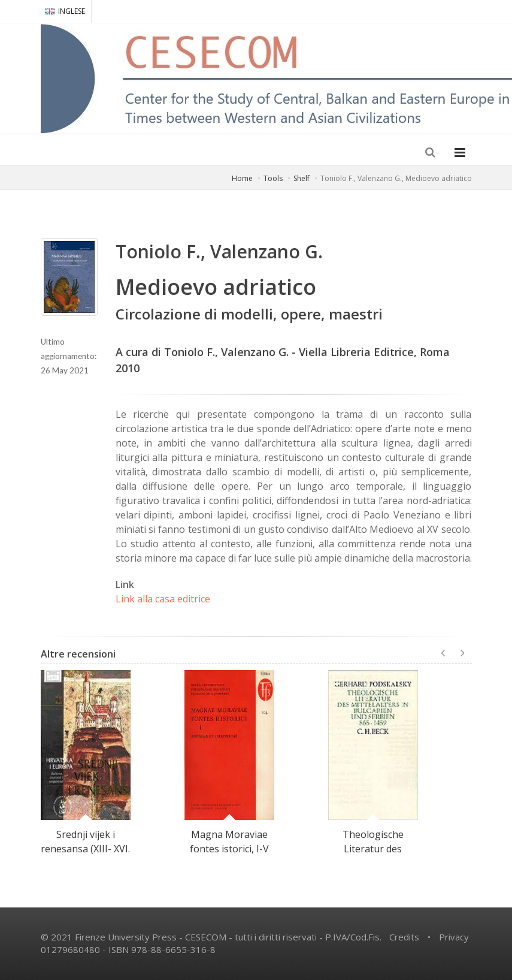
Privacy (454, 937)
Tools (273, 178)
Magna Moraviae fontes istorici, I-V (229, 842)
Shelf (302, 178)
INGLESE (65, 11)
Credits (404, 937)
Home (242, 178)
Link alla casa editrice (163, 599)
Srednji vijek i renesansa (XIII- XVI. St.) (85, 849)
